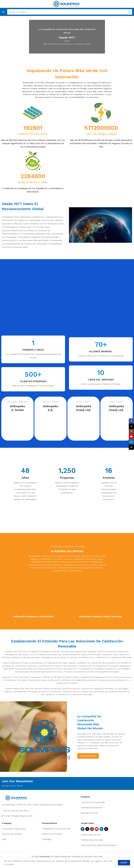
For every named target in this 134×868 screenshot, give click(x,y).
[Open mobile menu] (3, 12)
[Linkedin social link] (101, 829)
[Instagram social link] (92, 829)
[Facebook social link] (83, 829)
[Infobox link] (27, 349)
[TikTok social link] (106, 829)
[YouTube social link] (97, 829)
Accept (124, 863)
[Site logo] (66, 4)
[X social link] (87, 829)
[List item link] (40, 811)
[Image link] (17, 798)
